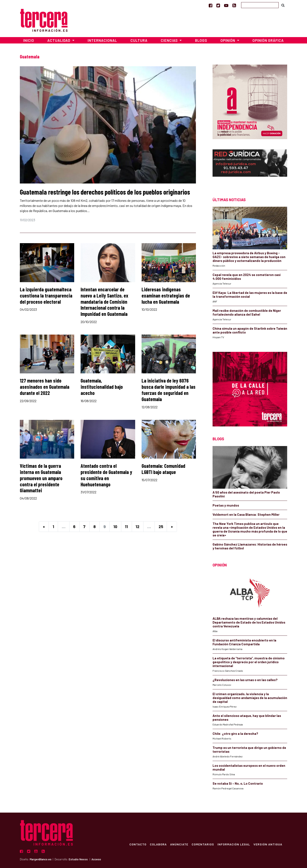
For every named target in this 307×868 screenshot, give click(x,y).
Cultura (139, 40)
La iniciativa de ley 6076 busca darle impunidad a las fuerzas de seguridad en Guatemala (169, 390)
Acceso (96, 859)
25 (161, 526)
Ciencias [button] (170, 40)
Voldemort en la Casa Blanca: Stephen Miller (246, 514)
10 (115, 526)
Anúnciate (179, 844)
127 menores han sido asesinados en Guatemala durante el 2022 (45, 387)
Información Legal (234, 844)
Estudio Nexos (78, 859)
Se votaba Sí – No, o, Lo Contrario (238, 783)
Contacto (138, 844)
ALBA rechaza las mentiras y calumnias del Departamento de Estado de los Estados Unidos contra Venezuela (249, 622)
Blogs (201, 40)
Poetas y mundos (226, 505)
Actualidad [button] (59, 40)
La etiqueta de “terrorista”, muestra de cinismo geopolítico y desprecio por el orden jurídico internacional (249, 662)
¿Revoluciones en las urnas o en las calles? (245, 680)
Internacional (102, 40)
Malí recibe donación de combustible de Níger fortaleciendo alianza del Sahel (247, 312)
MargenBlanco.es (41, 859)
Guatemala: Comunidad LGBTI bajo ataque (163, 469)
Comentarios (203, 844)
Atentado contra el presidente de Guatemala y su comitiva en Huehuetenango (106, 475)
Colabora (158, 844)
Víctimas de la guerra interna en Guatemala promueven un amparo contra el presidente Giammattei (41, 478)
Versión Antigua (268, 844)
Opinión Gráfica (268, 40)
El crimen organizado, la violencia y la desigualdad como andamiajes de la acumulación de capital (250, 698)
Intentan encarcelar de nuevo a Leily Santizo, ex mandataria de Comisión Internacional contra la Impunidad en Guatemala (104, 302)
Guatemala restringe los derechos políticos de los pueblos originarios (105, 192)
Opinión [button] (228, 40)
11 (126, 526)
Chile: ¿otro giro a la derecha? (235, 734)
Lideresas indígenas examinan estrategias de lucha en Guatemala (166, 295)
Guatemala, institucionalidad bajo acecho (102, 387)
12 (138, 526)
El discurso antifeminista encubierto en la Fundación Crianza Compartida (244, 642)
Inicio (29, 40)
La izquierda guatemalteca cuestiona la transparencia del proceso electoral (46, 295)
